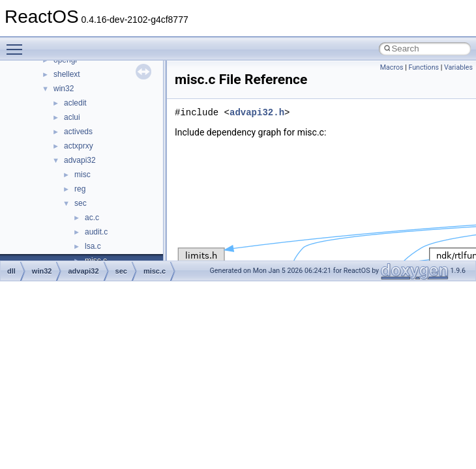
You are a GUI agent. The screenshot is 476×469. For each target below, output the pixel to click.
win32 (64, 89)
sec (81, 203)
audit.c (96, 232)
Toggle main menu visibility (18, 44)
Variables (458, 67)
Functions (424, 67)
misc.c (155, 271)
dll (11, 271)
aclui (72, 117)
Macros (392, 67)
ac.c (92, 218)
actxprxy (79, 146)
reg (80, 189)
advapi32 (80, 160)
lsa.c (93, 246)
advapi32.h (257, 112)
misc (82, 175)
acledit (75, 103)
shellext (67, 74)
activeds (78, 132)
